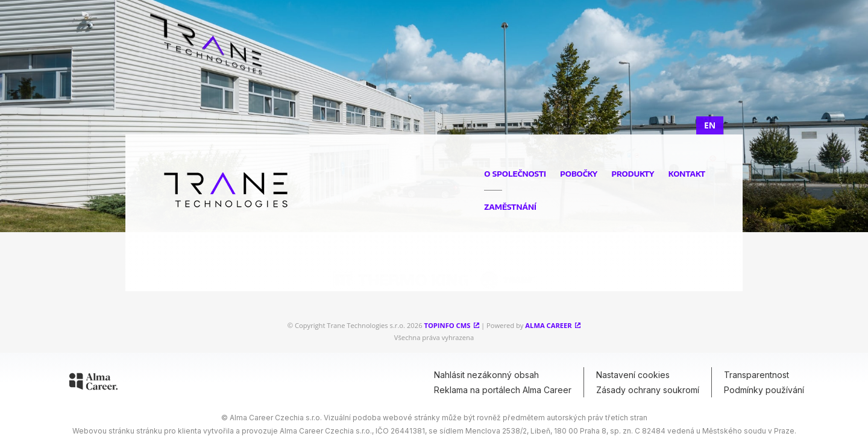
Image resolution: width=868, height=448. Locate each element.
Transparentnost (756, 375)
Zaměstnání (510, 207)
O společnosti (515, 174)
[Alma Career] (93, 383)
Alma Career (548, 325)
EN (710, 125)
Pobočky (579, 174)
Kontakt (687, 174)
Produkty (633, 174)
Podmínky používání (764, 390)
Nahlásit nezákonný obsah (486, 375)
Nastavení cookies (633, 375)
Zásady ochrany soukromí (648, 390)
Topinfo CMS (447, 325)
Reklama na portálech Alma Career (503, 390)
